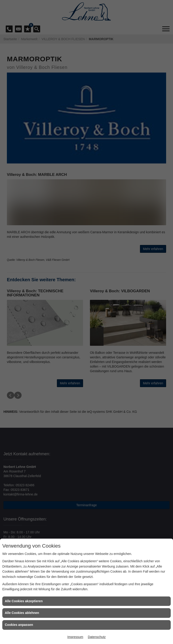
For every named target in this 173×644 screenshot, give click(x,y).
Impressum (75, 637)
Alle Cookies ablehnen (22, 613)
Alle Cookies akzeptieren (24, 601)
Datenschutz (97, 637)
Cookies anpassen (19, 625)
